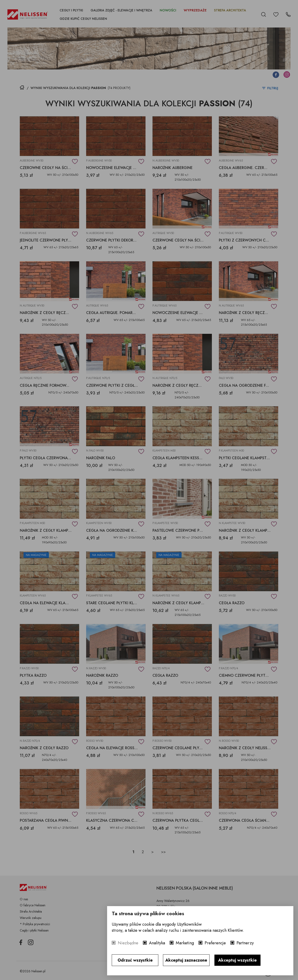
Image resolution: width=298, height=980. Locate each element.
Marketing (185, 943)
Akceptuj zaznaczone (186, 960)
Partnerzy (245, 943)
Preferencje (215, 943)
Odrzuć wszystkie (135, 960)
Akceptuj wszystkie (237, 960)
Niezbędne (128, 943)
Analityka (157, 943)
